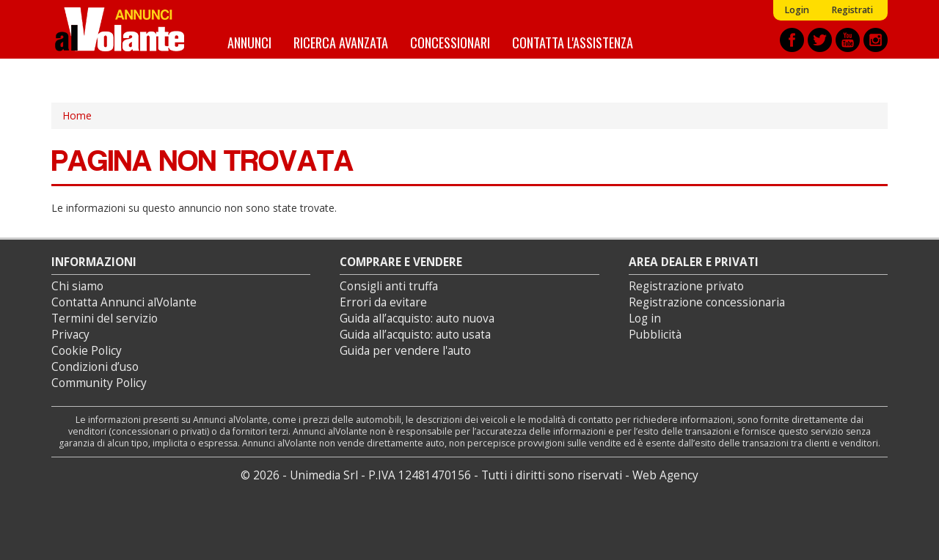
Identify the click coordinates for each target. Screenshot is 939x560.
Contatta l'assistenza (573, 42)
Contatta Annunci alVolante (124, 302)
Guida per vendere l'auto (405, 351)
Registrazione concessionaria (707, 302)
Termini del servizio (105, 318)
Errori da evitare (383, 302)
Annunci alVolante (120, 29)
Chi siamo (77, 286)
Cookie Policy (87, 351)
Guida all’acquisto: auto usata (415, 335)
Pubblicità (655, 335)
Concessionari (450, 42)
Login (797, 10)
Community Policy (99, 383)
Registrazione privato (686, 286)
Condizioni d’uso (95, 367)
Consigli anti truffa (389, 286)
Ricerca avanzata (341, 42)
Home (77, 115)
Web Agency (665, 475)
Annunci (249, 42)
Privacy (70, 335)
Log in (645, 318)
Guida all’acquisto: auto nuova (417, 318)
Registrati (852, 10)
